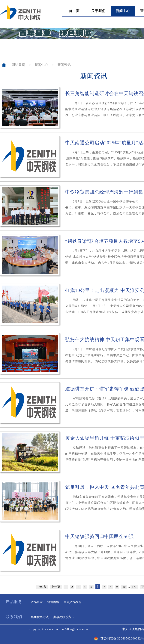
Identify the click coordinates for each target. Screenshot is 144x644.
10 (124, 587)
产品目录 (37, 602)
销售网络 (53, 602)
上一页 (56, 587)
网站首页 (18, 65)
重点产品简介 (73, 602)
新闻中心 (41, 65)
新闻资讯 (64, 65)
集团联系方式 (40, 617)
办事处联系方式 (64, 617)
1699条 (42, 587)
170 (134, 587)
